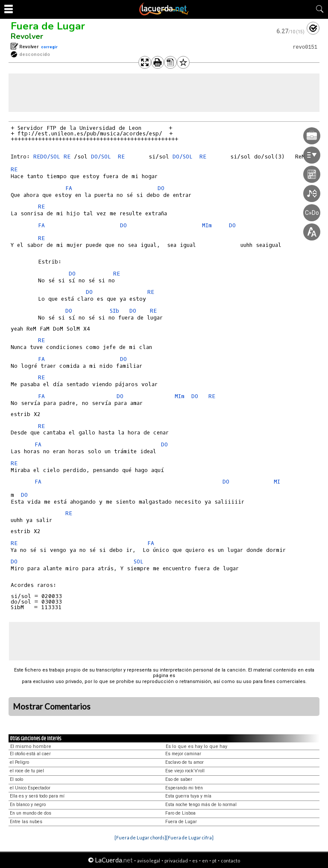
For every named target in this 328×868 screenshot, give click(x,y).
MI (277, 482)
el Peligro (19, 762)
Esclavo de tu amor (184, 762)
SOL (140, 562)
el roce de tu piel (27, 771)
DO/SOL (50, 157)
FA (70, 188)
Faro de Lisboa (180, 813)
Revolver (27, 36)
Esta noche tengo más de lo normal (201, 805)
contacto (230, 861)
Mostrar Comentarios (52, 707)
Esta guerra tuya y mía (188, 796)
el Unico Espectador (30, 788)
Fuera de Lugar (48, 26)
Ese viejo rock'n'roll (185, 771)
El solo (16, 779)
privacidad (176, 861)
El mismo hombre (31, 746)
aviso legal (149, 861)
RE (37, 157)
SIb (116, 311)
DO (163, 188)
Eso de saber (179, 779)
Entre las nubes (26, 822)
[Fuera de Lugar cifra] (190, 837)
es (195, 861)
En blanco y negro (28, 805)
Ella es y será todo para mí (37, 796)
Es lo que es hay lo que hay (196, 746)
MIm (207, 225)
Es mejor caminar (183, 754)
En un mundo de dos (31, 813)
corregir (49, 47)
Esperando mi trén (184, 788)
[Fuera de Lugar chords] (140, 837)
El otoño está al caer (30, 754)
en (205, 861)
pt (214, 861)
